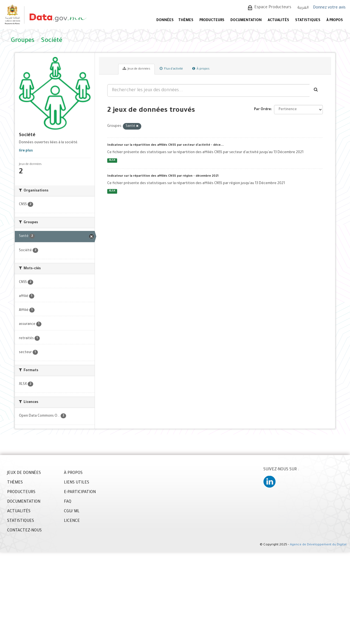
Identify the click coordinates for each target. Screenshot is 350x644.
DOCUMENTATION (246, 21)
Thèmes (186, 21)
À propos (201, 69)
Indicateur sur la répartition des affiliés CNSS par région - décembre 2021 (163, 176)
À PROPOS (335, 21)
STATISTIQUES (308, 21)
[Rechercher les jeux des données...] (208, 90)
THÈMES (15, 483)
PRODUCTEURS (212, 21)
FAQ (68, 502)
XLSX (112, 160)
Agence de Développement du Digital (318, 545)
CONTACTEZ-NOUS (24, 531)
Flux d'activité (171, 69)
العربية (303, 8)
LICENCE (72, 521)
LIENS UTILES (77, 483)
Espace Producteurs (273, 8)
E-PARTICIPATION (80, 493)
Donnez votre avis (329, 8)
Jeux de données (136, 69)
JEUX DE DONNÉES (24, 473)
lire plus (26, 151)
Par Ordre (262, 110)
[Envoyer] (316, 90)
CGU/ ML (72, 512)
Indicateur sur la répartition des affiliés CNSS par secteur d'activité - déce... (166, 145)
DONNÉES (165, 21)
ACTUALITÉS (278, 21)
